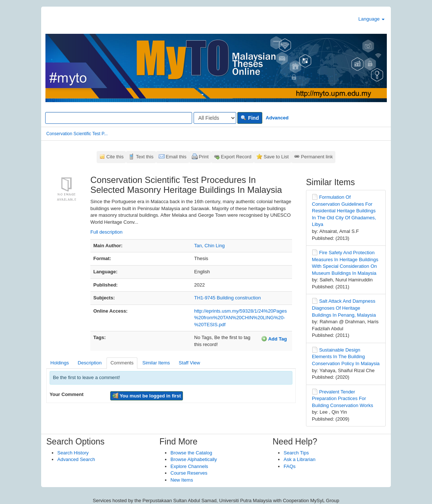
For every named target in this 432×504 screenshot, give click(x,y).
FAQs (290, 466)
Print (204, 157)
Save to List (276, 157)
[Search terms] (119, 118)
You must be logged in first (147, 396)
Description (90, 363)
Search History (73, 453)
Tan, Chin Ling (210, 246)
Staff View (190, 363)
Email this (176, 157)
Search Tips (296, 453)
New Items (182, 480)
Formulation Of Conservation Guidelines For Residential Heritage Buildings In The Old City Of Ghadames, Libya (344, 211)
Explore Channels (189, 466)
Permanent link (317, 157)
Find (250, 118)
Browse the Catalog (191, 453)
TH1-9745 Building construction (228, 298)
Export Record (236, 157)
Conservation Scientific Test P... (77, 134)
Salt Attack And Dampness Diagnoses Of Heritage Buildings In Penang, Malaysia (344, 308)
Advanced (277, 118)
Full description (106, 232)
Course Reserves (189, 473)
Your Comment (66, 394)
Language (372, 19)
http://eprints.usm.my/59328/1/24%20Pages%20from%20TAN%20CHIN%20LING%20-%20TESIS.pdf (241, 318)
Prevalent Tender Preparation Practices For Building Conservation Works (343, 399)
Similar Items (156, 363)
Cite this (115, 157)
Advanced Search (76, 459)
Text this (145, 157)
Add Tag (274, 339)
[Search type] (215, 118)
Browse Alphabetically (194, 459)
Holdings (60, 363)
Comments (122, 363)
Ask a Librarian (300, 459)
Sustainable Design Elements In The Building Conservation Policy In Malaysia (346, 357)
